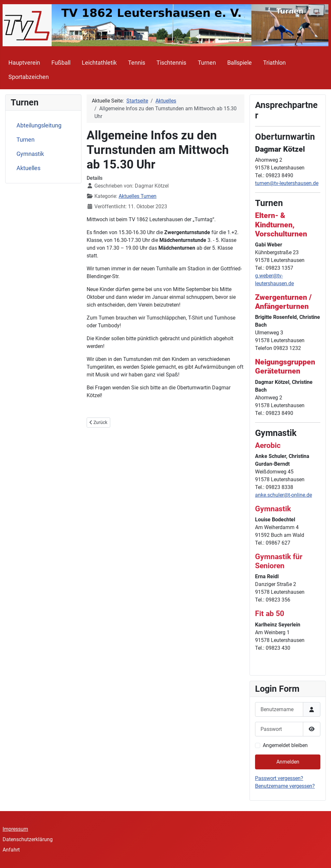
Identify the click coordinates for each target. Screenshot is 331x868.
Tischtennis (171, 63)
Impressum (15, 829)
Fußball (61, 63)
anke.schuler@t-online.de (283, 495)
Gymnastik (30, 154)
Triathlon (274, 63)
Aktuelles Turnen (138, 196)
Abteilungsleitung (39, 125)
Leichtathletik (99, 63)
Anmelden (288, 762)
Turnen (207, 63)
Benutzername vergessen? (285, 786)
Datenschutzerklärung (28, 839)
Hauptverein (24, 63)
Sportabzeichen (29, 77)
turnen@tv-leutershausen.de (287, 183)
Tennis (137, 63)
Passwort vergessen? (279, 778)
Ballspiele (240, 63)
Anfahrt (11, 850)
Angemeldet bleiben (285, 745)
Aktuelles (28, 168)
